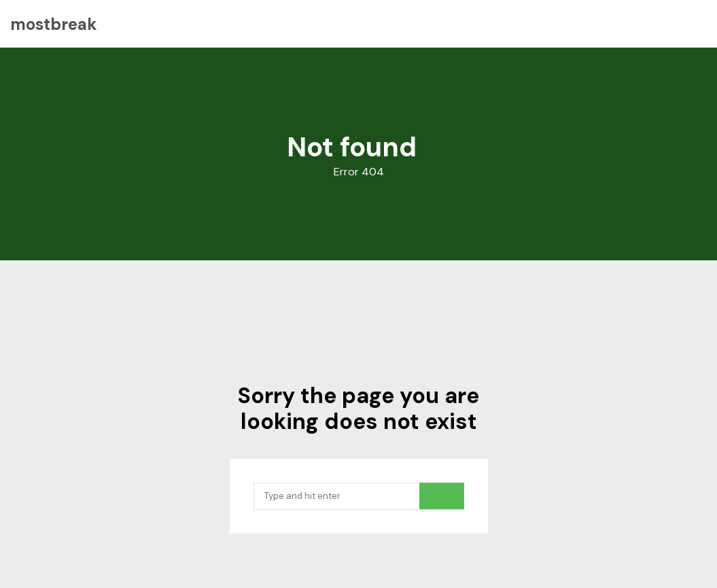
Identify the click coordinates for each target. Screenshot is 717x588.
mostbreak (54, 24)
